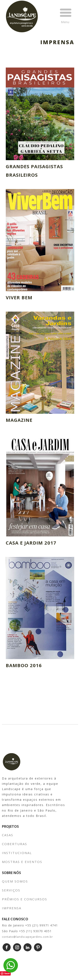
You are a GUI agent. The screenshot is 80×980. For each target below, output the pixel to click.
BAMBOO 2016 (24, 665)
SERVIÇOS (11, 890)
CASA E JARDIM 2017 (31, 543)
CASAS (8, 835)
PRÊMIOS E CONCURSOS (25, 899)
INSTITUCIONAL (17, 853)
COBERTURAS (15, 844)
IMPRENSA (12, 908)
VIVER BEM (19, 297)
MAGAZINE (19, 420)
